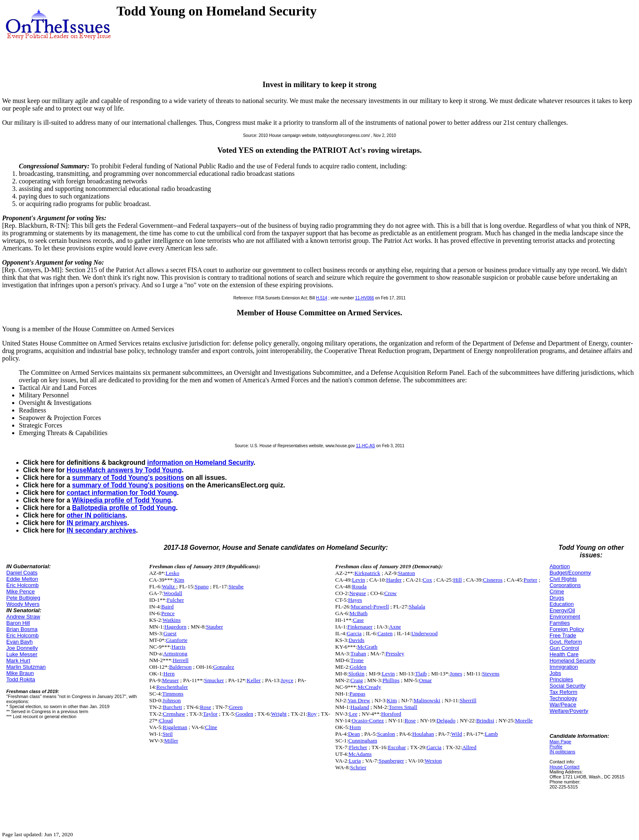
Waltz (169, 586)
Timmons (173, 694)
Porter (531, 580)
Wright (279, 714)
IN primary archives (97, 523)
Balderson (180, 667)
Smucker (214, 680)
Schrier (358, 767)
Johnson (172, 700)
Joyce (287, 680)
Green (236, 707)
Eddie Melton (22, 579)
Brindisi (485, 720)
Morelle (524, 720)
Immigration (564, 667)
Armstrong (175, 653)
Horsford (391, 714)
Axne (395, 627)
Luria (355, 761)
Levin (358, 580)
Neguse (357, 593)
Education (561, 604)
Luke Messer (22, 654)
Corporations (565, 585)
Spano (202, 586)
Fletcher (358, 747)
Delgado (446, 720)
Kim (179, 580)
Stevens (491, 674)
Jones (456, 674)
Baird (168, 607)
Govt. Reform (565, 642)
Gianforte (177, 640)
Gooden (244, 714)
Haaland (360, 707)
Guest (170, 633)
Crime (557, 591)
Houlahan (423, 734)
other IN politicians (96, 515)
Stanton (407, 573)
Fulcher (175, 600)
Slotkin (356, 674)
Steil (168, 734)
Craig (357, 680)
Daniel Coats (22, 573)
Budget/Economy (570, 573)
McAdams (360, 754)
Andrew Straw (23, 617)
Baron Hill (18, 623)
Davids (357, 640)
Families (559, 623)
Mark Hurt (18, 661)
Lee (353, 714)
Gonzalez (224, 667)
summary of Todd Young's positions (128, 478)
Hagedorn (175, 627)
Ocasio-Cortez (368, 720)
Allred (469, 747)
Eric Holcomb (22, 585)
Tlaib (421, 674)
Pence (168, 613)
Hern (169, 674)
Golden (358, 667)
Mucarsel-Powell (370, 607)
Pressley (395, 653)
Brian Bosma (22, 629)
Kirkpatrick (367, 573)
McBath (358, 613)
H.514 (322, 298)
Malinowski (427, 700)
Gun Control (564, 648)
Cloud (166, 720)
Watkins (172, 620)
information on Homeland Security (200, 463)
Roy (312, 714)
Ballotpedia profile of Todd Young (124, 508)
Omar (425, 680)
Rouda (359, 586)
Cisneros (493, 580)
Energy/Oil (562, 610)
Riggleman (175, 727)
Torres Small (403, 707)
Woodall (173, 593)
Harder (394, 580)
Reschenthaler (172, 687)
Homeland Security (572, 661)
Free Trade (563, 635)
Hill (457, 580)
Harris (178, 647)
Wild (457, 734)
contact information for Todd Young (122, 493)
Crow (391, 593)
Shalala (417, 607)
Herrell (181, 660)
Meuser (171, 680)
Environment (565, 617)
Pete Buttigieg (23, 598)
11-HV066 (365, 298)
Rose (206, 707)
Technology (563, 698)
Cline (211, 727)
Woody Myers (23, 604)
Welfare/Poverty (569, 711)
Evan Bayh (19, 642)
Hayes (355, 600)
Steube (236, 586)
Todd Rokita (21, 679)
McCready (369, 687)
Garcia (354, 633)
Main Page (560, 742)
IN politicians (562, 752)
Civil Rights (563, 579)
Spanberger (391, 761)
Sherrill (468, 700)
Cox (427, 580)
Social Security (567, 686)
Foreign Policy (567, 629)
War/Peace (563, 705)
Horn (355, 727)
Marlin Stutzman (26, 667)
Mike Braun (20, 673)
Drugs (557, 598)
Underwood (424, 633)
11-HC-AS (365, 446)
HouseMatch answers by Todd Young (124, 470)
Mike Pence (21, 591)
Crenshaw (174, 714)
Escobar (397, 747)
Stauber (215, 627)
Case (358, 620)
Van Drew (359, 700)
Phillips (391, 680)
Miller (171, 741)
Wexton (433, 761)
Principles (561, 679)
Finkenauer (360, 627)
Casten (385, 633)
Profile (556, 747)
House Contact (564, 767)
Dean (354, 734)
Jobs (555, 673)
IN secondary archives (101, 530)
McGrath (367, 647)
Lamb (491, 734)
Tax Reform (563, 692)
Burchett (173, 707)
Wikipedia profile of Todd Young (122, 500)
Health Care (564, 654)
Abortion (559, 566)
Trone (357, 660)
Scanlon (386, 734)
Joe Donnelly (22, 648)
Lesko (172, 573)
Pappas (357, 694)
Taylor (211, 714)
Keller (254, 680)
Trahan (358, 653)
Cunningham (363, 741)
